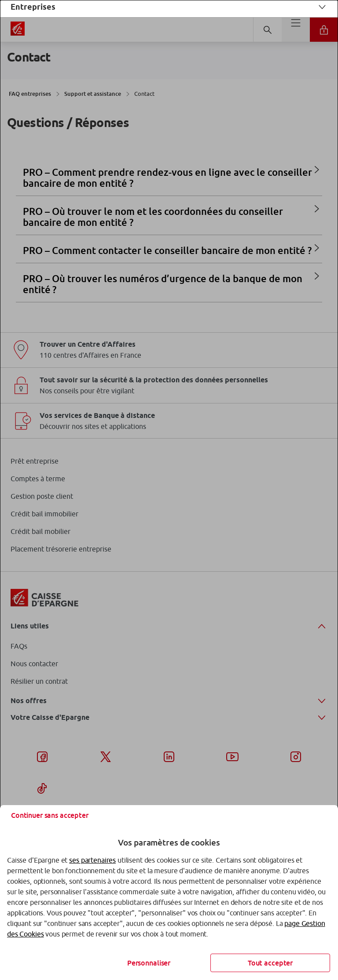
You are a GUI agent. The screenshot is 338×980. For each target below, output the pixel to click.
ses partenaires (92, 860)
